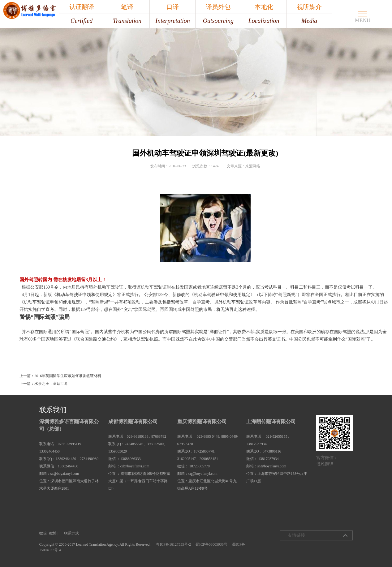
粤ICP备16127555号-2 (173, 544)
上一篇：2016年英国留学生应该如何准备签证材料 (60, 376)
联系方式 (71, 533)
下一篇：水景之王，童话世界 (44, 384)
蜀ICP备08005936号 (211, 544)
